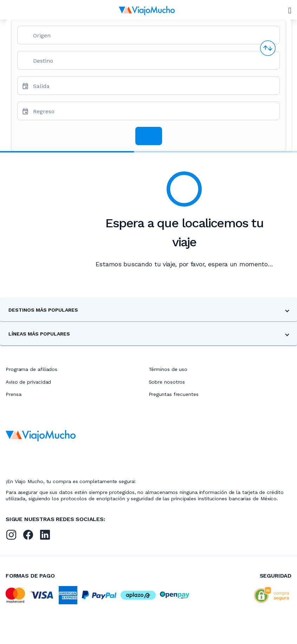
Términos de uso (168, 369)
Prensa (14, 394)
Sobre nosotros (167, 382)
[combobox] (153, 38)
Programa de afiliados (31, 369)
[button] (148, 310)
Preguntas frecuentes (174, 394)
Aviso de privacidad (28, 382)
